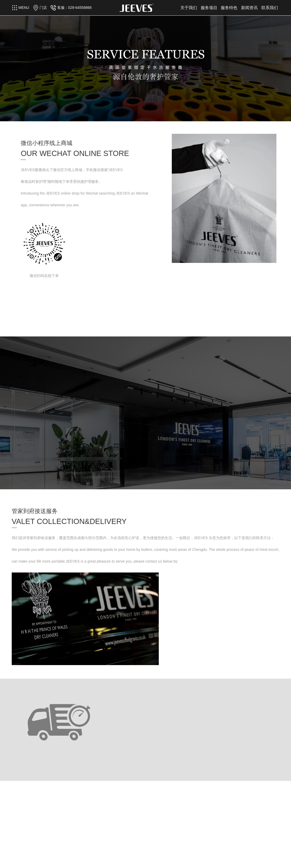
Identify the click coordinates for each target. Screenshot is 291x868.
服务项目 (209, 8)
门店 (43, 8)
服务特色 (229, 8)
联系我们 (270, 8)
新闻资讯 (249, 8)
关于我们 (189, 8)
